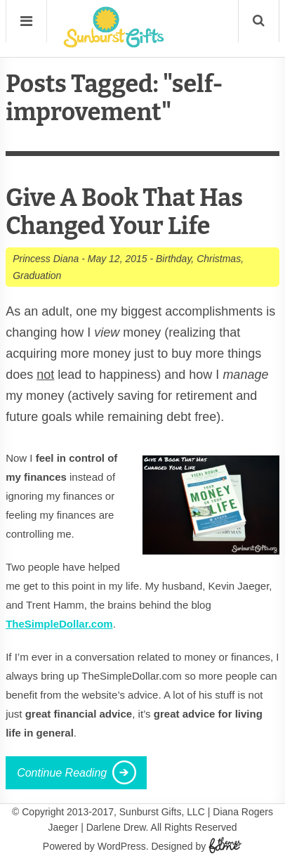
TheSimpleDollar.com (59, 624)
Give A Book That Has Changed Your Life (124, 212)
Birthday (173, 259)
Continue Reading (62, 773)
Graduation (37, 276)
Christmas (219, 259)
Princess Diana (46, 259)
